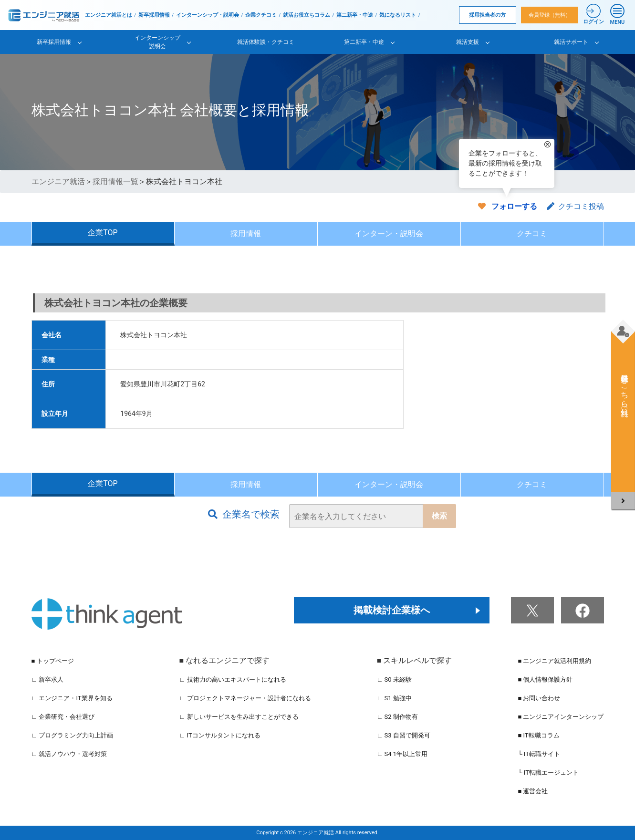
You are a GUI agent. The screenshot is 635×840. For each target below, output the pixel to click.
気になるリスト (398, 15)
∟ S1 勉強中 (394, 698)
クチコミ (532, 233)
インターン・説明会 (389, 233)
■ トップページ (53, 661)
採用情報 (246, 233)
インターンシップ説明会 (157, 42)
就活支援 (468, 42)
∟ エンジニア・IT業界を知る (72, 698)
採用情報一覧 (115, 181)
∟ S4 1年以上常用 (402, 754)
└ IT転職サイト (539, 754)
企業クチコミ (261, 15)
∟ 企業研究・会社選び (63, 717)
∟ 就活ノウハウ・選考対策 (69, 754)
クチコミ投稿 (575, 206)
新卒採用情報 (154, 15)
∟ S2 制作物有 (397, 717)
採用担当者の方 (487, 15)
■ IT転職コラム (538, 735)
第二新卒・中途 (355, 15)
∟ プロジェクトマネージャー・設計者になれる (245, 698)
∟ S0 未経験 (394, 679)
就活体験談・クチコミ (266, 42)
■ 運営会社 (533, 791)
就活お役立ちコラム (307, 15)
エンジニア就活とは (109, 15)
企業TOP (103, 233)
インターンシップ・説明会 (208, 15)
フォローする (514, 206)
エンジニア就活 (58, 181)
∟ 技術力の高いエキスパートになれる (233, 679)
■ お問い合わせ (539, 698)
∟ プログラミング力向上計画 (73, 735)
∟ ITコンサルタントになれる (220, 735)
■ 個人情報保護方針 (545, 679)
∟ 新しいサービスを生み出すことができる (239, 717)
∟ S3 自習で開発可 (404, 735)
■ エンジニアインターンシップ (561, 717)
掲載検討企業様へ (392, 610)
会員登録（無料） (550, 15)
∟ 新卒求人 (48, 679)
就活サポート (571, 42)
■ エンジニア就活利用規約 (554, 661)
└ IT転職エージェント (548, 773)
